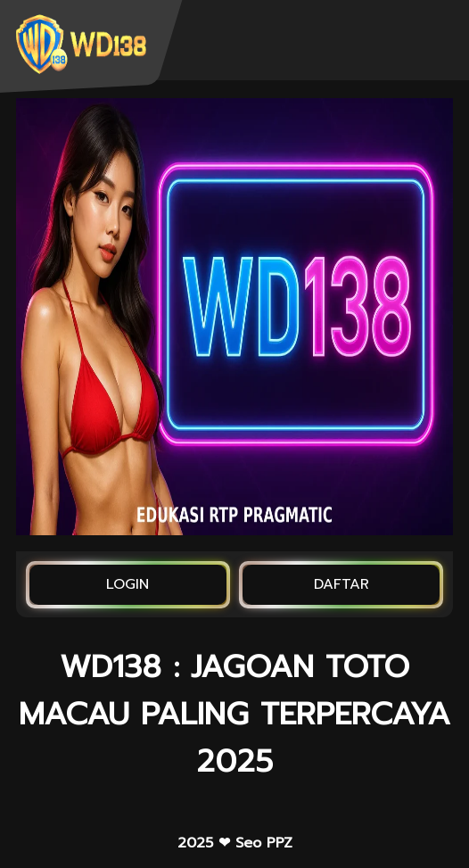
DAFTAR (341, 584)
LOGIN (128, 584)
